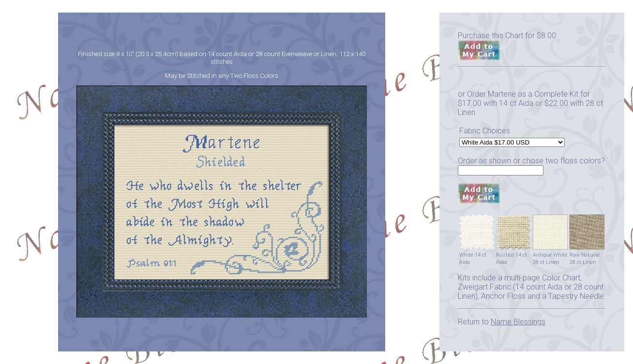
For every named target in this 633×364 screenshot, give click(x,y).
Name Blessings (518, 322)
